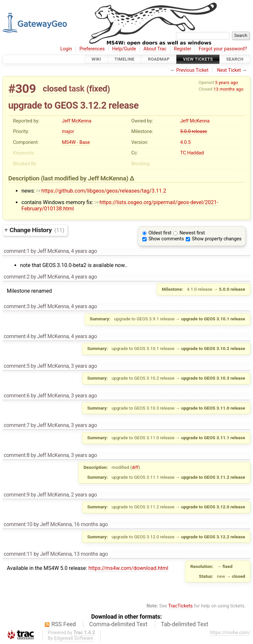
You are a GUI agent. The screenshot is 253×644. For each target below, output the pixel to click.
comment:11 (18, 554)
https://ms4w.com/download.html (128, 568)
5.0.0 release (194, 132)
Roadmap (159, 59)
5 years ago (227, 82)
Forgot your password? (223, 49)
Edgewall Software (74, 638)
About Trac (155, 49)
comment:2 (16, 277)
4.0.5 (185, 142)
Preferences (92, 49)
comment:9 (16, 495)
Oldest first (160, 233)
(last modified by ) (85, 178)
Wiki (96, 59)
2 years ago (84, 495)
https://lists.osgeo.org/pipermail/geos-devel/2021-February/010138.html (120, 205)
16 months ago (91, 524)
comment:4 (16, 336)
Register (183, 49)
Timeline (125, 59)
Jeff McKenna (77, 121)
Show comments (166, 239)
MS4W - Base (76, 142)
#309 (22, 89)
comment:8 (16, 455)
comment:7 (16, 425)
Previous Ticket (192, 70)
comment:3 (16, 306)
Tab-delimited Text (184, 624)
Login (66, 49)
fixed (98, 89)
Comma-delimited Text (118, 624)
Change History (37, 230)
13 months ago (228, 89)
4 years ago (84, 251)
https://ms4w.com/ (230, 633)
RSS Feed (64, 624)
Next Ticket (229, 70)
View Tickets (198, 59)
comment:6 (16, 396)
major (68, 132)
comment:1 (16, 251)
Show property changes (217, 239)
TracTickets (180, 606)
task (77, 89)
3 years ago (84, 366)
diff (135, 467)
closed (55, 89)
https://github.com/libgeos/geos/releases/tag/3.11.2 (101, 191)
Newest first (192, 233)
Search (235, 59)
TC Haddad (192, 153)
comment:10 (18, 524)
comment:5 (16, 366)
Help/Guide (124, 49)
